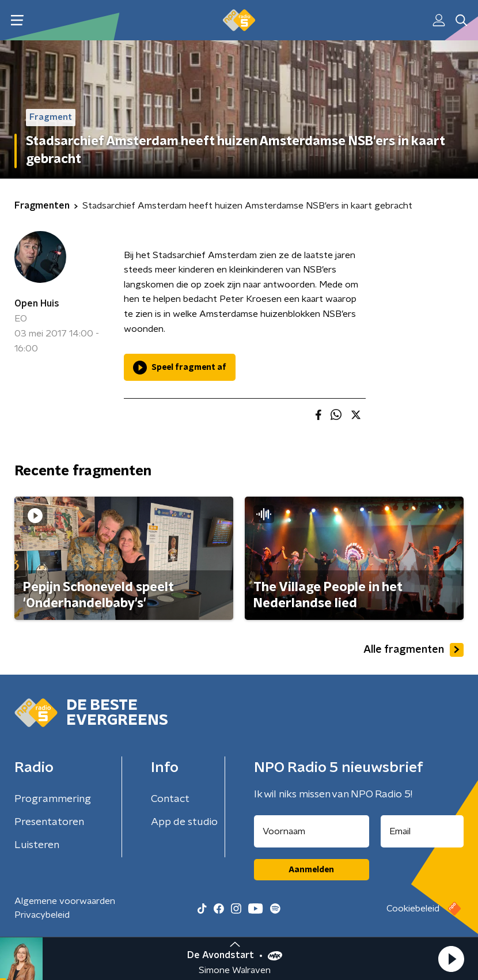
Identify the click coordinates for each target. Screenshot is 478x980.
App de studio (184, 822)
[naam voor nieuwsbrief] (312, 831)
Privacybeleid (42, 915)
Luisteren (37, 845)
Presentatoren (49, 822)
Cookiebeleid (413, 909)
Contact (170, 799)
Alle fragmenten (413, 650)
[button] (451, 959)
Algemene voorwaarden (65, 901)
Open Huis (37, 304)
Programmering (53, 799)
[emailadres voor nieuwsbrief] (422, 831)
